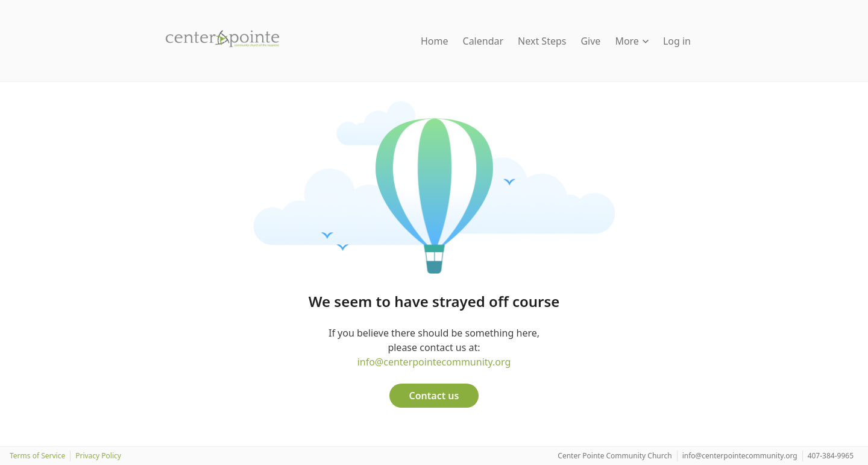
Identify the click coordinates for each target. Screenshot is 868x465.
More (632, 41)
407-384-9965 (831, 456)
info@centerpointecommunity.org (434, 362)
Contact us (434, 396)
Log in (677, 41)
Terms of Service (37, 456)
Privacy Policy (98, 456)
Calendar (483, 41)
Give (590, 41)
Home (435, 41)
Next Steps (542, 41)
